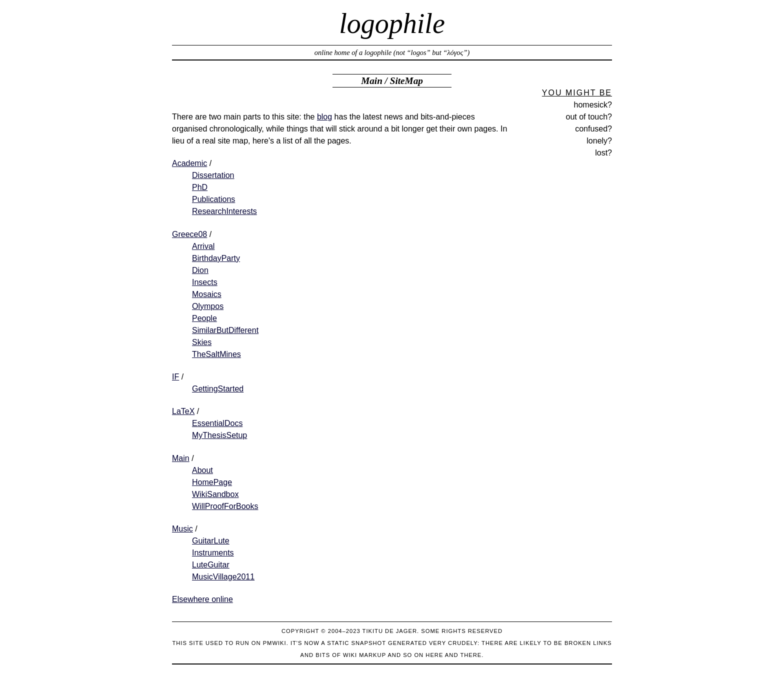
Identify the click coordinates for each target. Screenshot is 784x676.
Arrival (203, 246)
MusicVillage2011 (223, 577)
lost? (603, 153)
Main (372, 81)
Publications (213, 199)
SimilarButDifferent (225, 330)
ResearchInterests (224, 211)
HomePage (212, 482)
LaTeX (183, 411)
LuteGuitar (211, 565)
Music (182, 529)
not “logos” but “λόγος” (431, 52)
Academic (189, 163)
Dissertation (213, 175)
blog (324, 117)
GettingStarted (218, 389)
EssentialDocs (217, 423)
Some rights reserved (462, 631)
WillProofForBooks (225, 506)
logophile (392, 23)
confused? (593, 129)
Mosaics (207, 294)
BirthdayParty (216, 258)
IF (175, 377)
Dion (200, 270)
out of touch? (589, 117)
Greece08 (189, 234)
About (202, 470)
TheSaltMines (216, 354)
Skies (202, 342)
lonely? (599, 141)
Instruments (213, 553)
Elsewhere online (202, 599)
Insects (205, 282)
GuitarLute (211, 541)
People (204, 318)
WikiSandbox (215, 494)
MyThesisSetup (219, 435)
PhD (200, 187)
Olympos (208, 306)
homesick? (593, 105)
